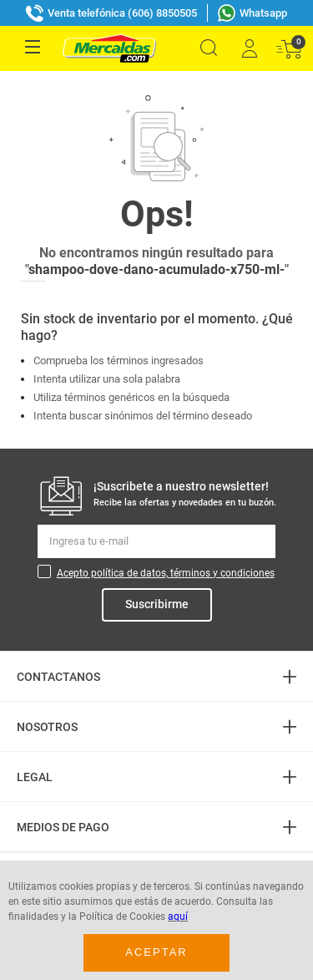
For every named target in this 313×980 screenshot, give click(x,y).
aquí (178, 917)
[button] (209, 48)
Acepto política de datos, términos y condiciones (166, 573)
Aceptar (156, 952)
